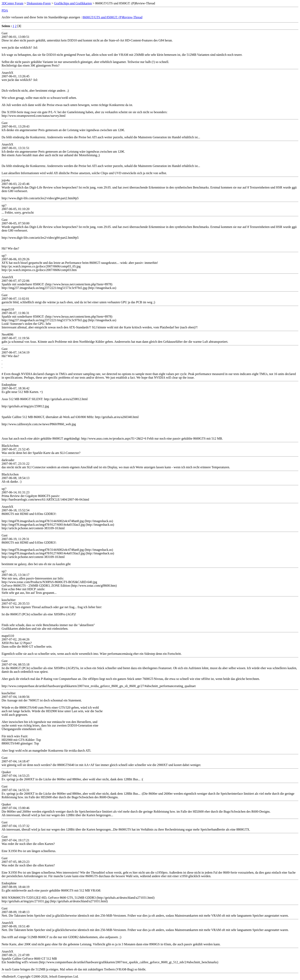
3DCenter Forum (12, 3)
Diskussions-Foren (39, 3)
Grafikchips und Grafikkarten (73, 3)
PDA (5, 10)
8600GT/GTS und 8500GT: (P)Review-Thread (112, 17)
